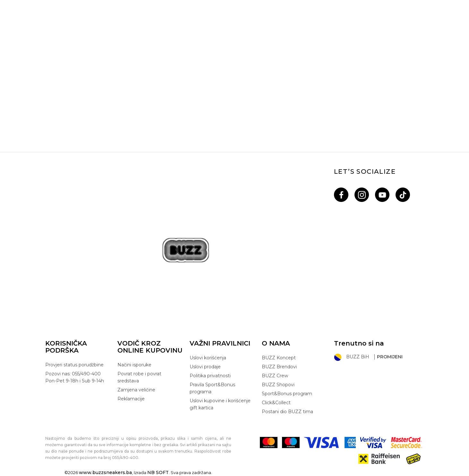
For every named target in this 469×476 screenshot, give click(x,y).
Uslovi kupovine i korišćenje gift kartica (220, 404)
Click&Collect (276, 403)
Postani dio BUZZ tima (287, 412)
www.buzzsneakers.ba (105, 472)
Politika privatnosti (210, 376)
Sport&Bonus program (287, 394)
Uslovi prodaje (205, 367)
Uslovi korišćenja (208, 358)
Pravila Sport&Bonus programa (212, 388)
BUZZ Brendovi (279, 367)
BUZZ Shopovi (278, 385)
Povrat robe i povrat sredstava (139, 377)
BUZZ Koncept (279, 358)
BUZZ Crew (275, 376)
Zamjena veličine (136, 390)
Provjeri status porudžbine (74, 365)
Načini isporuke (134, 365)
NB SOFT (158, 472)
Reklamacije (131, 399)
